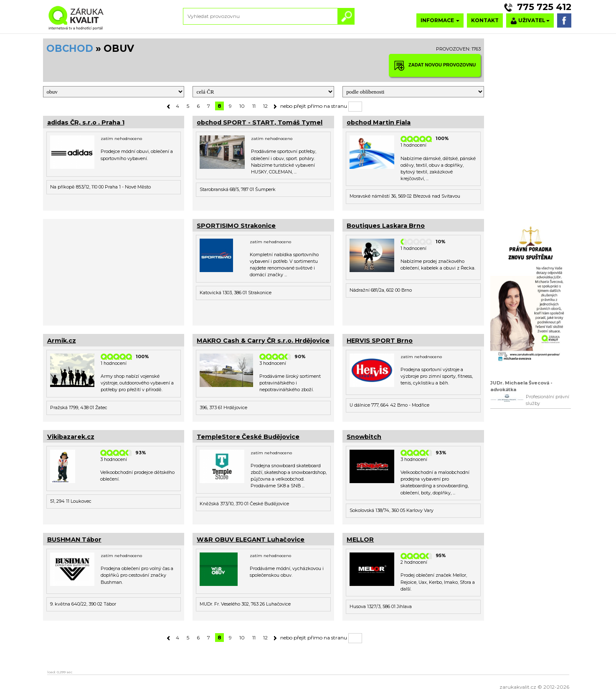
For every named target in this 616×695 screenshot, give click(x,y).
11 (254, 106)
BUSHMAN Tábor (74, 540)
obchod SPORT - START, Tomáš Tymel (260, 122)
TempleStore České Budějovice (248, 437)
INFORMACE (440, 20)
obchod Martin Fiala (379, 122)
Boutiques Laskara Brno (386, 226)
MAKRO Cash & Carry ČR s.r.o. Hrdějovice (263, 341)
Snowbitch (364, 437)
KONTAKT (485, 20)
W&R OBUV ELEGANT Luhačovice (251, 540)
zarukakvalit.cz (518, 687)
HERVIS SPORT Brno (380, 341)
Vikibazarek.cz (71, 437)
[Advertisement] (114, 271)
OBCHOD (70, 48)
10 (242, 106)
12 (265, 106)
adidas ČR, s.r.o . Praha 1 (86, 122)
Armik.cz (62, 341)
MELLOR (360, 540)
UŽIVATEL (530, 21)
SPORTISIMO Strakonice (236, 226)
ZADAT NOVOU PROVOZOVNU (435, 65)
